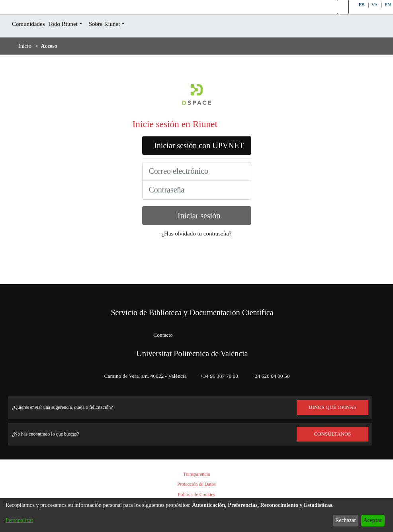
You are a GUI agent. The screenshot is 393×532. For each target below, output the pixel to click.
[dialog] (196, 511)
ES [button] (360, 15)
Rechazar (339, 520)
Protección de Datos (197, 484)
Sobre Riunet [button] (118, 44)
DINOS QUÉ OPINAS (332, 407)
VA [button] (374, 15)
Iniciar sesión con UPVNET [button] (197, 171)
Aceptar (371, 520)
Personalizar (22, 520)
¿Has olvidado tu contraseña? (197, 266)
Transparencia (197, 474)
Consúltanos (333, 434)
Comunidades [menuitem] (31, 44)
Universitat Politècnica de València (192, 353)
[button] (342, 17)
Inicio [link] (25, 66)
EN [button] (388, 15)
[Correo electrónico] (197, 203)
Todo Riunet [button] (71, 44)
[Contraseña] (197, 222)
